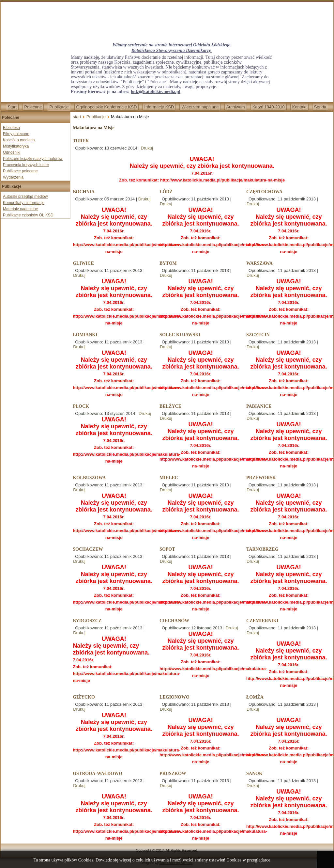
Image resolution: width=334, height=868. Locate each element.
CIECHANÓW (174, 621)
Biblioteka (11, 128)
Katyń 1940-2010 (269, 107)
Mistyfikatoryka (16, 146)
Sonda (320, 107)
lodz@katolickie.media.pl (155, 92)
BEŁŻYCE (170, 406)
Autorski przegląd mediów (25, 197)
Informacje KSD (159, 107)
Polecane (33, 107)
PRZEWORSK (261, 478)
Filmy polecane (16, 134)
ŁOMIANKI (85, 335)
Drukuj (147, 148)
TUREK (81, 141)
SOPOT (167, 549)
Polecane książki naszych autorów (33, 159)
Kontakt (299, 107)
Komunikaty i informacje (24, 203)
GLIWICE (83, 263)
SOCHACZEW (88, 549)
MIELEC (169, 478)
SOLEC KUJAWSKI (180, 335)
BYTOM (168, 263)
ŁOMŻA (255, 697)
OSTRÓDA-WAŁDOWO (98, 773)
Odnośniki (12, 152)
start (77, 117)
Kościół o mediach (19, 140)
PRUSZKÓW (173, 773)
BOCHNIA (84, 192)
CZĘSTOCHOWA (264, 192)
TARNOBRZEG (262, 549)
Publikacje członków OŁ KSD (28, 215)
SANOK (254, 773)
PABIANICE (259, 406)
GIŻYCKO (84, 697)
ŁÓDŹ (166, 192)
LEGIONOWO (175, 697)
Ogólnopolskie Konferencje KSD (107, 107)
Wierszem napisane (200, 107)
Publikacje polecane (20, 171)
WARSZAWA (259, 263)
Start (12, 107)
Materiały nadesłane (20, 209)
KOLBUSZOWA (89, 478)
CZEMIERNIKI (262, 621)
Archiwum (236, 107)
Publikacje (59, 107)
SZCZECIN (258, 335)
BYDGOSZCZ (87, 621)
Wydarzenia (13, 177)
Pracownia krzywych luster (26, 165)
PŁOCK (81, 406)
